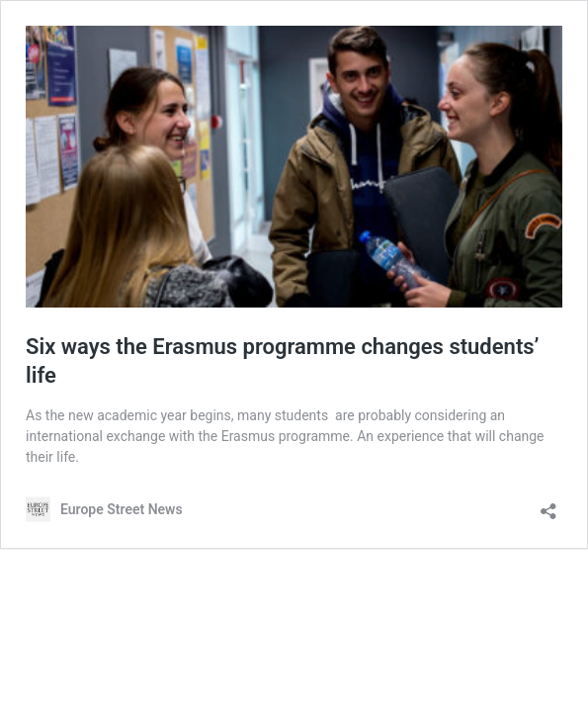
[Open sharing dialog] (548, 505)
